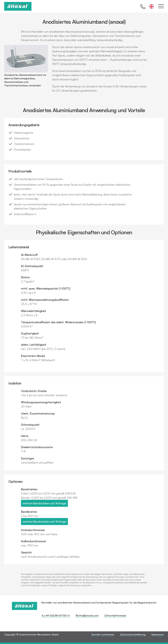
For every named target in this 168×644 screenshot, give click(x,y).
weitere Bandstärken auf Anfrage (44, 503)
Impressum (158, 634)
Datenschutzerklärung (133, 634)
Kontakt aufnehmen (103, 634)
